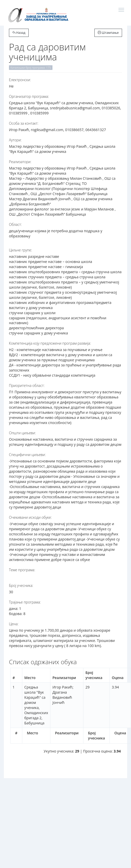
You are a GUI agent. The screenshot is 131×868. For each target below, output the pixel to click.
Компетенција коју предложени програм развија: (50, 343)
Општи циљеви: (22, 433)
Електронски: (20, 80)
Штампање (108, 33)
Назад (19, 33)
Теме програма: (22, 570)
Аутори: (15, 140)
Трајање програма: (25, 602)
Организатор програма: (29, 96)
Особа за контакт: (24, 123)
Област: (15, 224)
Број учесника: (21, 585)
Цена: (14, 624)
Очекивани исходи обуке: (30, 517)
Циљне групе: (20, 250)
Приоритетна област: (27, 385)
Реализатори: (20, 162)
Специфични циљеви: (27, 455)
